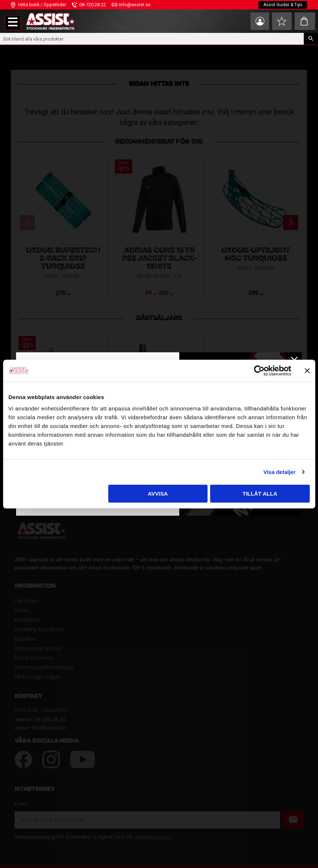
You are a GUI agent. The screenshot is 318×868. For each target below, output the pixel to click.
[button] (13, 23)
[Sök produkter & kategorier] (152, 39)
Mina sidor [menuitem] (257, 21)
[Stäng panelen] (307, 371)
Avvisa (158, 494)
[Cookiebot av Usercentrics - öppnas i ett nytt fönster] (259, 371)
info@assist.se (135, 5)
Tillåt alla (260, 494)
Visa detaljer (279, 472)
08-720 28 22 (93, 5)
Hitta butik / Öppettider (42, 5)
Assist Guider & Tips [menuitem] (282, 5)
